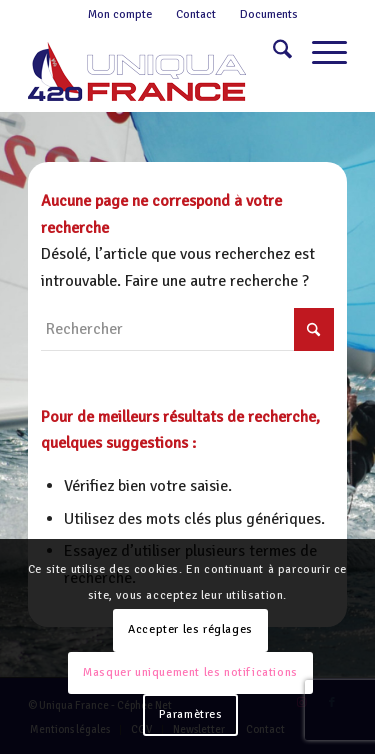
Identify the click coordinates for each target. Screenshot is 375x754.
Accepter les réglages (190, 629)
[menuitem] (120, 15)
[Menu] (319, 53)
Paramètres (191, 714)
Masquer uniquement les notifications (190, 672)
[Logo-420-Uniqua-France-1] (155, 71)
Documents (269, 14)
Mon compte (120, 14)
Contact (196, 14)
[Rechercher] (272, 53)
